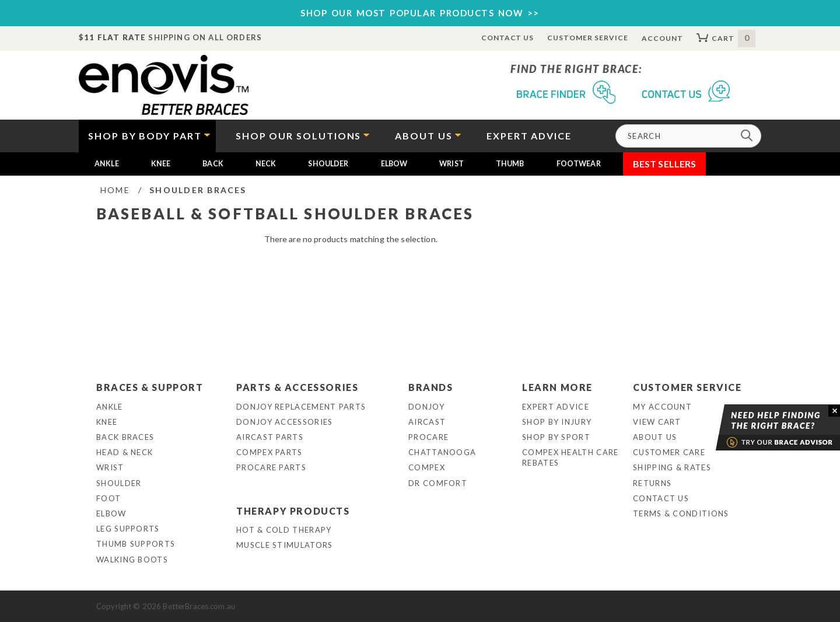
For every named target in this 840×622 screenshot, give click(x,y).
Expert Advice (556, 407)
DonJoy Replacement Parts (301, 407)
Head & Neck (125, 452)
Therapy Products (293, 511)
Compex (427, 467)
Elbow (394, 164)
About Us (655, 437)
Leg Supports (128, 529)
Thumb (510, 164)
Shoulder (328, 164)
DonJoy (426, 407)
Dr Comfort (438, 483)
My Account (662, 407)
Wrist (452, 164)
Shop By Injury (557, 422)
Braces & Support (150, 387)
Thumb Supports (136, 544)
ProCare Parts (271, 467)
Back (213, 164)
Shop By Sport (556, 437)
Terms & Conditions (681, 513)
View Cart (657, 422)
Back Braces (125, 437)
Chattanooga (442, 452)
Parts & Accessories (297, 387)
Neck (266, 164)
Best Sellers (665, 164)
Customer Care (669, 452)
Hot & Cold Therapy (284, 530)
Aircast (427, 422)
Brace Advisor (763, 428)
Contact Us (508, 38)
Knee (161, 164)
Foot (108, 498)
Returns (652, 483)
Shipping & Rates (672, 467)
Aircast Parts (270, 437)
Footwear (579, 164)
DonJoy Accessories (284, 422)
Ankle (107, 164)
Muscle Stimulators (284, 545)
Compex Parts (269, 452)
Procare (428, 437)
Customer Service (587, 38)
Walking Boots (132, 560)
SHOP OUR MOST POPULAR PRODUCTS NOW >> (420, 13)
